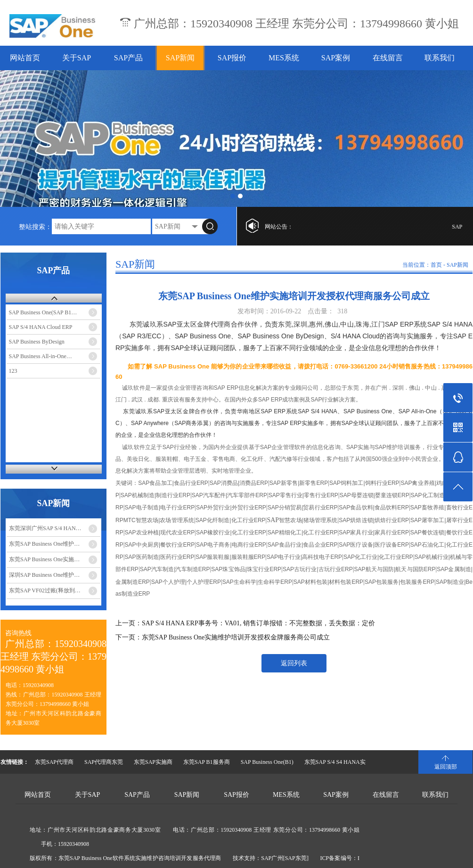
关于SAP (77, 58)
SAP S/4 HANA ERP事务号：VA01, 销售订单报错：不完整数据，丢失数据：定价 (258, 623)
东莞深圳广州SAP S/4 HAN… (45, 528)
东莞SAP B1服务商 (207, 762)
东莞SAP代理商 (54, 762)
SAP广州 (272, 858)
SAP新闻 (180, 58)
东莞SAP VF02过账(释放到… (45, 590)
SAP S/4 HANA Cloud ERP (41, 327)
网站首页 (25, 58)
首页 (436, 265)
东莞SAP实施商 (153, 762)
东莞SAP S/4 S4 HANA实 (335, 762)
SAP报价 (232, 58)
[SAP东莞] (296, 858)
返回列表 (294, 663)
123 (13, 371)
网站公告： (279, 227)
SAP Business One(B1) (267, 762)
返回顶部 (446, 767)
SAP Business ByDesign (37, 342)
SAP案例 (336, 58)
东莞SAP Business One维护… (44, 544)
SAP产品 (128, 58)
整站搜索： (35, 227)
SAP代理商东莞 (104, 762)
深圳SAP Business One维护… (44, 575)
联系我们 (440, 58)
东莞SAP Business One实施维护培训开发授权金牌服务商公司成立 (236, 637)
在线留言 (388, 58)
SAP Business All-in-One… (41, 356)
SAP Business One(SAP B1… (43, 312)
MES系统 (284, 58)
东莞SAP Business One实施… (44, 559)
